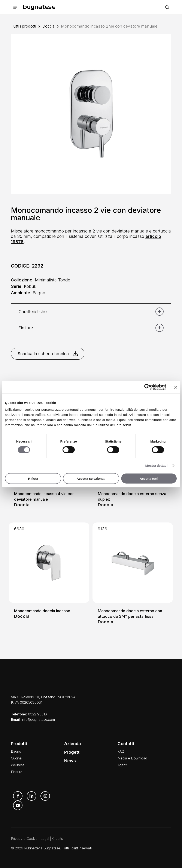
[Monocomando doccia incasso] (49, 563)
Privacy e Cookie (24, 839)
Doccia (48, 26)
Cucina (16, 758)
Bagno (16, 751)
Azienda (73, 744)
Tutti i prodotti (23, 26)
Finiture (17, 772)
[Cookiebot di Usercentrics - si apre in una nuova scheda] (147, 387)
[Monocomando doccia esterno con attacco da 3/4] (133, 563)
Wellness (18, 765)
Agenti (122, 765)
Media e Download (132, 758)
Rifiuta (33, 478)
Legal (45, 839)
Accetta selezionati (91, 478)
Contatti (126, 744)
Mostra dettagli (157, 466)
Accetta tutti (149, 478)
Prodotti (19, 744)
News (70, 761)
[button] (15, 7)
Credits (58, 839)
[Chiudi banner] (176, 387)
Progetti (72, 752)
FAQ (121, 751)
